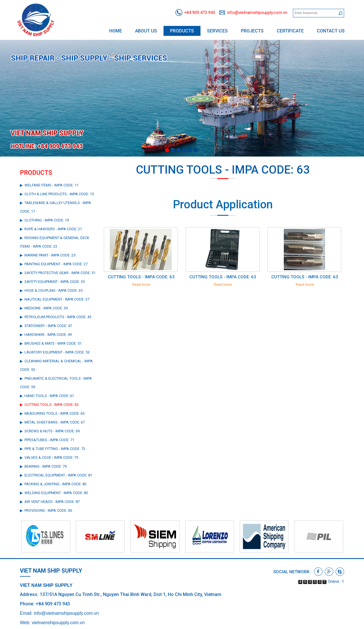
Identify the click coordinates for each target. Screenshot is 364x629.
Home (116, 31)
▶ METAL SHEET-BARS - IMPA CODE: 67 (52, 422)
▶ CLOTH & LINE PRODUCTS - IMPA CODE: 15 (57, 194)
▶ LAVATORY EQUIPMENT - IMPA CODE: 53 (55, 352)
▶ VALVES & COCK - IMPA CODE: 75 (49, 458)
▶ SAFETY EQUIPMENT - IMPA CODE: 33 (52, 282)
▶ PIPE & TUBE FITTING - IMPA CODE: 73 (52, 449)
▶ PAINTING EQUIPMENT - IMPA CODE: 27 (54, 264)
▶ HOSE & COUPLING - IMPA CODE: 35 (51, 290)
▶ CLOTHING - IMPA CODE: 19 (44, 220)
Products (182, 31)
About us (146, 31)
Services (217, 31)
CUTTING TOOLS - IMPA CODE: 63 (141, 277)
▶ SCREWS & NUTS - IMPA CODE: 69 (50, 431)
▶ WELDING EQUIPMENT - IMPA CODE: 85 (54, 493)
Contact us (331, 31)
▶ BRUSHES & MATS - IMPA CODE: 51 (51, 343)
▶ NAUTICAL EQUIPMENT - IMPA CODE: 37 (55, 299)
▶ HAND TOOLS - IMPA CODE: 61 (47, 396)
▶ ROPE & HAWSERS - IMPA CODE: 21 (51, 229)
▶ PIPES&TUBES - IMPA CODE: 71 (47, 440)
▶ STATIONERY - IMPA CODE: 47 (46, 326)
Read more (141, 284)
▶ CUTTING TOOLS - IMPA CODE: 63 (49, 405)
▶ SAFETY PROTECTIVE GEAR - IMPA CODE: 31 (58, 273)
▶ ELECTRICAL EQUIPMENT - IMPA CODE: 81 (56, 475)
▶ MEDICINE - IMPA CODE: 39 (44, 308)
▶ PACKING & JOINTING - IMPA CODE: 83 (53, 484)
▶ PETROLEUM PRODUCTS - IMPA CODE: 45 (56, 317)
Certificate (290, 31)
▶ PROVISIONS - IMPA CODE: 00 (46, 510)
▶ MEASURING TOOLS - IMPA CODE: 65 (52, 413)
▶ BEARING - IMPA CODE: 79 (43, 466)
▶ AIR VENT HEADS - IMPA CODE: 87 (50, 502)
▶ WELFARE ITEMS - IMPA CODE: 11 (49, 185)
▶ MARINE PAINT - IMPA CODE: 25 (48, 255)
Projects (252, 31)
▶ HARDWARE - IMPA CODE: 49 (46, 335)
